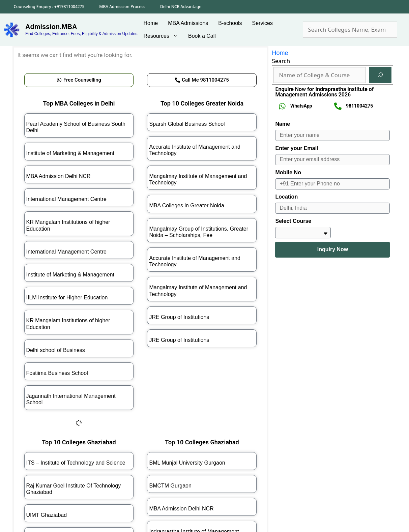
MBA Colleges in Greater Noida (186, 205)
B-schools (230, 23)
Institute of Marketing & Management (70, 153)
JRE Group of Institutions (179, 317)
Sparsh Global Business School (187, 124)
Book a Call (202, 36)
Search (281, 61)
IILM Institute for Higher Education (67, 298)
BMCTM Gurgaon (170, 486)
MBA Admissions (188, 23)
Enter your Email (297, 148)
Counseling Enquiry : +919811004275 (49, 7)
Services (262, 23)
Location (286, 197)
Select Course (293, 221)
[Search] (380, 75)
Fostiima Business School (57, 373)
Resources (163, 36)
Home (151, 23)
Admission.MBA (51, 27)
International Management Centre (66, 199)
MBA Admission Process (122, 7)
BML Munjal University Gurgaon (187, 463)
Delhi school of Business (56, 350)
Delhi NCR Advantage (181, 7)
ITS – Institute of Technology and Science (76, 463)
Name (283, 124)
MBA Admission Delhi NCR (59, 176)
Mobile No (288, 172)
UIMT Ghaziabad (47, 515)
